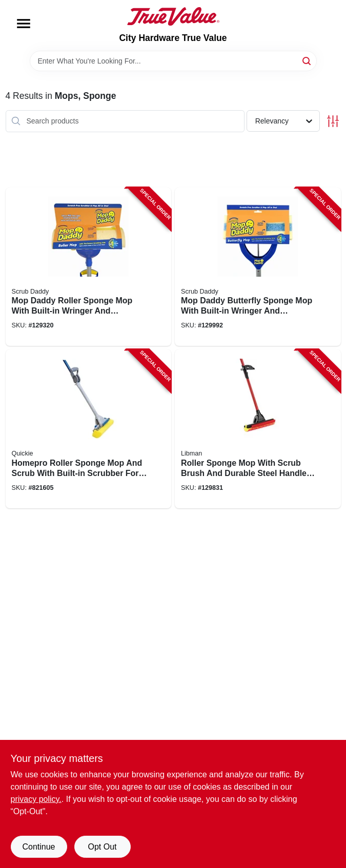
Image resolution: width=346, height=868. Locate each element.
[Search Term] (173, 61)
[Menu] (24, 24)
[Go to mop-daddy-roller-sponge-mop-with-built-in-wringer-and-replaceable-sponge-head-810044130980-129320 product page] (89, 267)
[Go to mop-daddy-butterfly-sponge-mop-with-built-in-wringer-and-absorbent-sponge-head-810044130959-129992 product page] (258, 267)
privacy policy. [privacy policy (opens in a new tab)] (36, 799)
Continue (38, 847)
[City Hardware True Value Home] (173, 16)
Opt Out (102, 847)
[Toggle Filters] (333, 121)
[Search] (307, 60)
